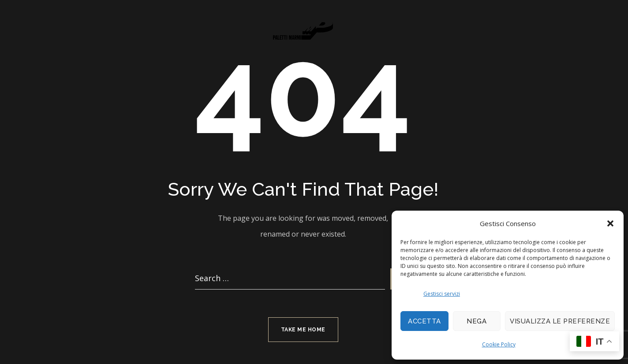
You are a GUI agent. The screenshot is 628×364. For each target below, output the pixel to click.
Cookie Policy (499, 344)
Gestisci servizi (442, 294)
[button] (610, 223)
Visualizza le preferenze (560, 321)
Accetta (424, 321)
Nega (477, 321)
